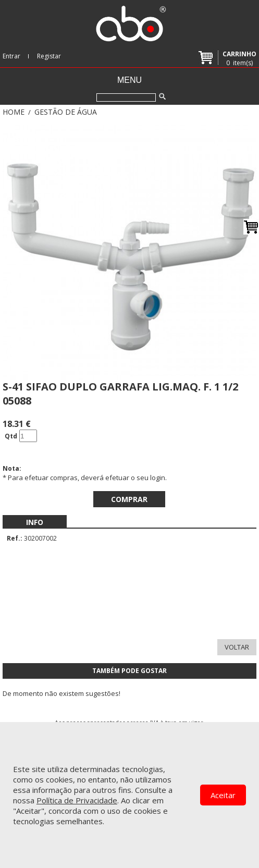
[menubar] (35, 522)
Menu (129, 80)
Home (14, 112)
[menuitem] (35, 522)
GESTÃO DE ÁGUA (66, 112)
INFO (35, 522)
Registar (49, 56)
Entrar (11, 56)
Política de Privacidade (77, 800)
